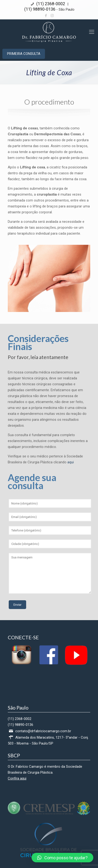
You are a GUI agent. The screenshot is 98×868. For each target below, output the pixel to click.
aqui (71, 462)
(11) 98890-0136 (40, 9)
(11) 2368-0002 (50, 4)
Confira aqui (17, 778)
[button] (62, 858)
